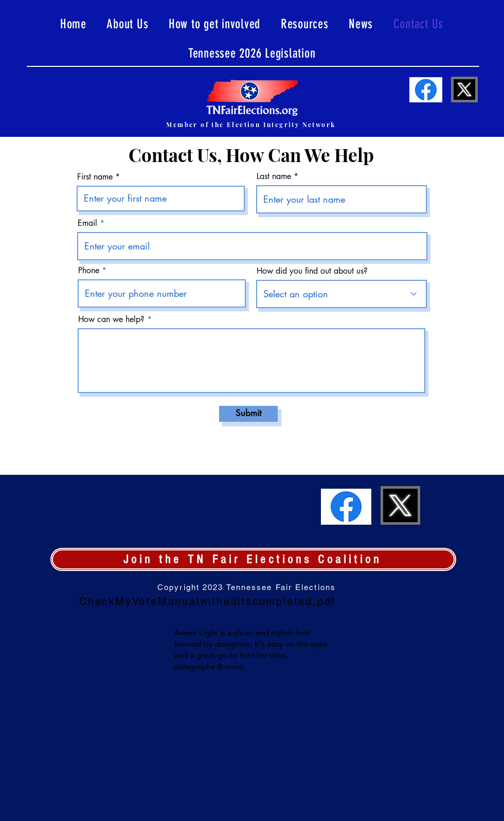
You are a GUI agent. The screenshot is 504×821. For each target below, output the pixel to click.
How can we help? (111, 319)
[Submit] (248, 414)
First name (95, 177)
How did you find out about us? (312, 271)
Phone (89, 271)
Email (87, 223)
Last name (274, 176)
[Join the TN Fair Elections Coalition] (253, 559)
